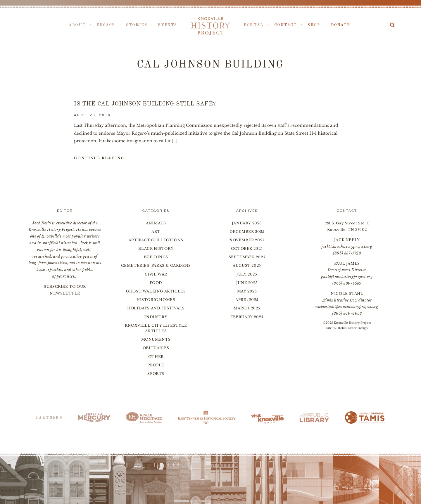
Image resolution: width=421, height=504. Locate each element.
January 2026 (247, 223)
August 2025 (247, 265)
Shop (314, 25)
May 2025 (247, 291)
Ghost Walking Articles (156, 291)
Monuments (156, 339)
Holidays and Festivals (156, 308)
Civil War (156, 274)
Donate (341, 25)
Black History (156, 248)
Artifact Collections (156, 240)
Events (168, 25)
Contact (285, 25)
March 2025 (247, 308)
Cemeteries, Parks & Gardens (156, 265)
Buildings (156, 257)
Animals (156, 223)
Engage (106, 25)
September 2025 (247, 257)
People (156, 365)
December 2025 (247, 232)
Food (156, 283)
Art (156, 232)
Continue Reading (99, 158)
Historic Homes (156, 300)
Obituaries (156, 348)
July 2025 (247, 274)
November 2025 (247, 240)
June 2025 (247, 283)
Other (156, 357)
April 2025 (247, 300)
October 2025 (247, 248)
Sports (156, 374)
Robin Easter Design (353, 328)
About (77, 25)
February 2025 (247, 317)
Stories (137, 25)
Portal (254, 25)
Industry (156, 317)
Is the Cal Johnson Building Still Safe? (145, 104)
